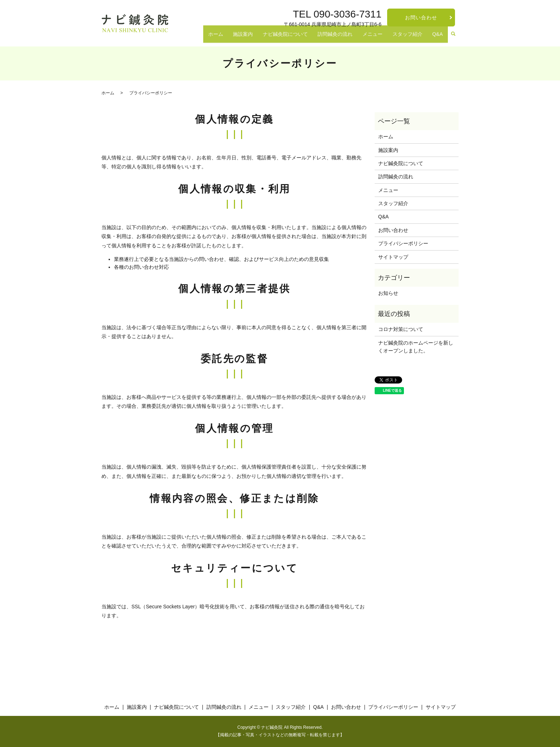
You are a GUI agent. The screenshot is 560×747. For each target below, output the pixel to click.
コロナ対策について (401, 329)
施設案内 (264, 38)
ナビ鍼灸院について (303, 38)
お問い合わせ (421, 18)
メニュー (382, 38)
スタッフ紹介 (413, 38)
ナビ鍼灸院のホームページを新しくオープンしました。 (416, 347)
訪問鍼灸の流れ (349, 38)
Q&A (440, 38)
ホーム (241, 38)
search (453, 38)
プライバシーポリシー (403, 243)
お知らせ (388, 293)
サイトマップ (393, 257)
